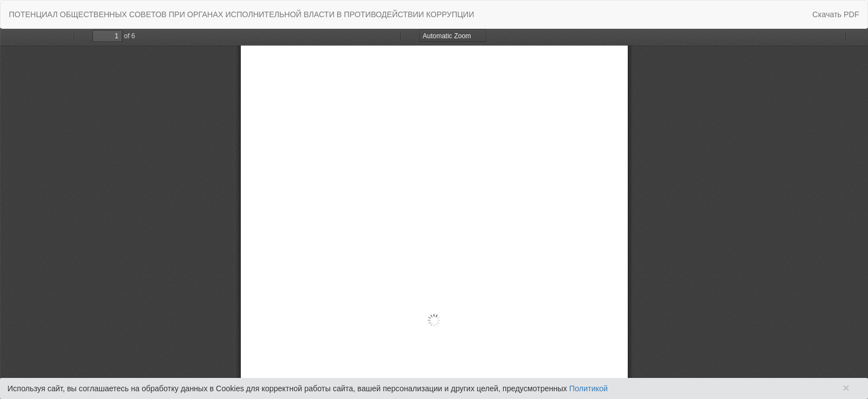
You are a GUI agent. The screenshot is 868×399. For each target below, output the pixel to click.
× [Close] (846, 388)
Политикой (588, 388)
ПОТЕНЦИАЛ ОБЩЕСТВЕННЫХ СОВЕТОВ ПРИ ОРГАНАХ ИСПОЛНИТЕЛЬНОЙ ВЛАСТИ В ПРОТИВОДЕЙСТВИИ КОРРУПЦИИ (242, 14)
